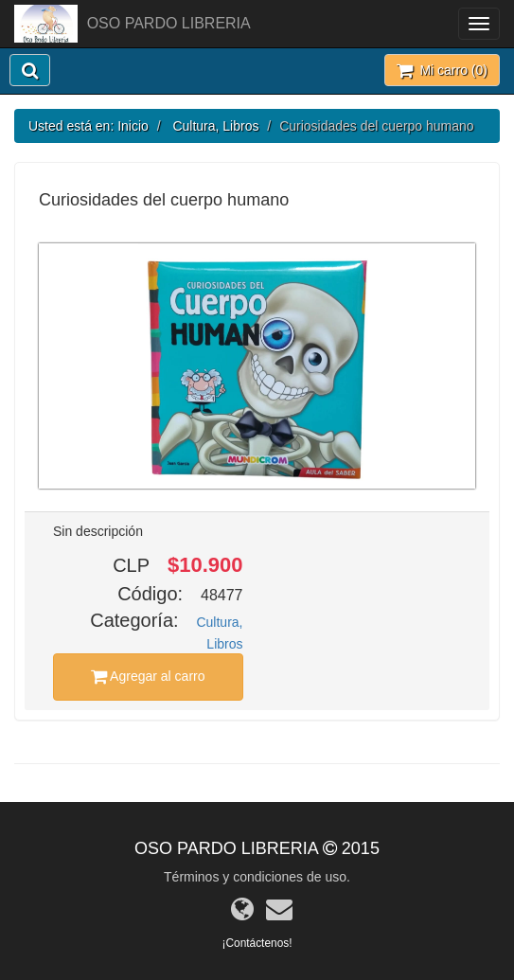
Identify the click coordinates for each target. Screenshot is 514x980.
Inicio (133, 126)
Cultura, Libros (215, 126)
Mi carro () (442, 70)
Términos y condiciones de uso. (257, 877)
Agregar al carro (148, 676)
